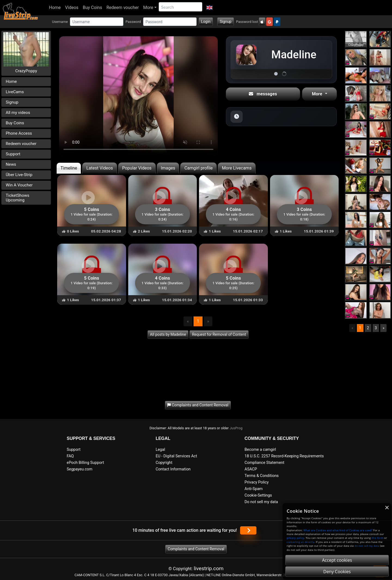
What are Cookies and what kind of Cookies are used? (338, 530)
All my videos (18, 113)
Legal (160, 450)
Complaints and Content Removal (196, 549)
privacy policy (295, 538)
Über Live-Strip (19, 175)
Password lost (247, 22)
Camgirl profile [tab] (198, 168)
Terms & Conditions (261, 476)
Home (55, 7)
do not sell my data (367, 546)
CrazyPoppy (26, 71)
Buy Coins (92, 7)
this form (377, 538)
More (148, 7)
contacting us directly (300, 542)
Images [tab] (168, 168)
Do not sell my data (261, 502)
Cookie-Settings (258, 495)
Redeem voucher (123, 7)
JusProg (236, 428)
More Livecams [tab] (237, 168)
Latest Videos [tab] (99, 168)
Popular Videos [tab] (137, 168)
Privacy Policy (257, 482)
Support (13, 154)
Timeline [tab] (69, 168)
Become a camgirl (260, 450)
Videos (72, 7)
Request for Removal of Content (219, 334)
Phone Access (19, 133)
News (11, 164)
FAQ (70, 456)
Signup (226, 22)
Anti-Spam (254, 489)
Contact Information (173, 469)
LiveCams (15, 92)
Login (206, 22)
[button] (209, 8)
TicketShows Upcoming (18, 198)
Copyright (164, 463)
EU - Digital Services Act (176, 456)
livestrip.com (209, 568)
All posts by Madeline (168, 334)
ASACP (251, 469)
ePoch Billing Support (85, 463)
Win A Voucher (19, 185)
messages (263, 94)
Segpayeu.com (80, 469)
